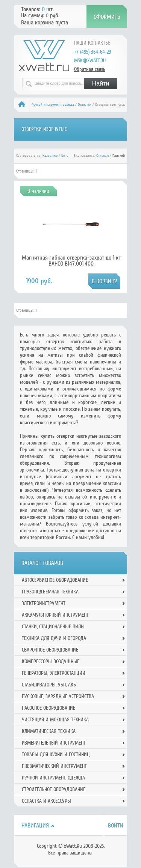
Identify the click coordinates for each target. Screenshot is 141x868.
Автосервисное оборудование (55, 580)
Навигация (35, 826)
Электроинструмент (44, 603)
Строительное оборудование (54, 789)
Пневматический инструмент (54, 766)
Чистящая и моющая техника (55, 720)
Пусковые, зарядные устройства (58, 696)
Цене (65, 156)
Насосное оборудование (49, 708)
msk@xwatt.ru (90, 61)
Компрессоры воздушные (51, 662)
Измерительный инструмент (54, 743)
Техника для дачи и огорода (54, 638)
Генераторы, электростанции (54, 673)
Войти (116, 826)
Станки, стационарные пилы (53, 627)
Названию (50, 156)
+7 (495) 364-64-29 (92, 52)
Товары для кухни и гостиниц (56, 755)
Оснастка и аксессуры (46, 801)
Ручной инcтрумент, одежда (53, 105)
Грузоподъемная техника (50, 592)
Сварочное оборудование (50, 650)
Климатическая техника (49, 731)
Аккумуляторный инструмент (55, 615)
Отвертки (85, 105)
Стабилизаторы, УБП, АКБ (49, 685)
